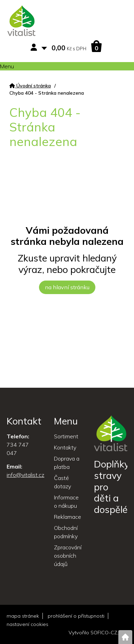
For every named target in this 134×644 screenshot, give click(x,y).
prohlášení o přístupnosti (76, 616)
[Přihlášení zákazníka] (35, 48)
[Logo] (21, 22)
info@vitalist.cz (25, 475)
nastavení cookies (27, 624)
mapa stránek (23, 616)
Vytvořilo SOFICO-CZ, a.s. (98, 633)
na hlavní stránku (67, 287)
